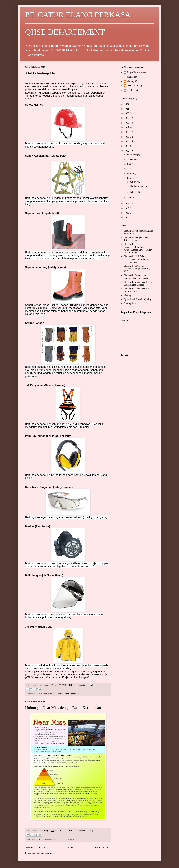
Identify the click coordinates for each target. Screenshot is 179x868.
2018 (127, 123)
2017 (127, 127)
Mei (129, 164)
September (132, 160)
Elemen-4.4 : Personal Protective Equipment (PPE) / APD (56, 694)
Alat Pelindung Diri (41, 73)
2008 (127, 217)
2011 (127, 203)
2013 (127, 146)
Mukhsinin (132, 77)
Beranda (71, 847)
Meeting (128, 295)
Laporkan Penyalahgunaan (137, 312)
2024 (127, 104)
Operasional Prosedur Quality (138, 299)
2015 (127, 137)
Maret (130, 174)
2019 (127, 118)
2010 (127, 208)
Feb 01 (133, 192)
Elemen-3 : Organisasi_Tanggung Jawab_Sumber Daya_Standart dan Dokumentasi (138, 248)
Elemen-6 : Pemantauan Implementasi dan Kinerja (53, 839)
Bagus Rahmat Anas (137, 72)
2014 (127, 141)
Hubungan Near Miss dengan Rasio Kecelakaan (63, 708)
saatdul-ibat (133, 90)
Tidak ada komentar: (78, 685)
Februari (131, 178)
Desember (132, 155)
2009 (127, 213)
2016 (127, 132)
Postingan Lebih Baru (36, 847)
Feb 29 (133, 182)
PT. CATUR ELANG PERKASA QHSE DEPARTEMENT (89, 23)
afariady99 (132, 81)
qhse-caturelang (134, 86)
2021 (127, 109)
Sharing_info (130, 303)
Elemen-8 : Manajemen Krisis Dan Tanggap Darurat (138, 283)
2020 (127, 113)
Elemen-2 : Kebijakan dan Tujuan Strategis (136, 239)
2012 (127, 151)
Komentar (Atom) (45, 853)
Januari (131, 198)
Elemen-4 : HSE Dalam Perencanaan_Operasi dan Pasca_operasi (136, 259)
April (130, 169)
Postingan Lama (103, 847)
